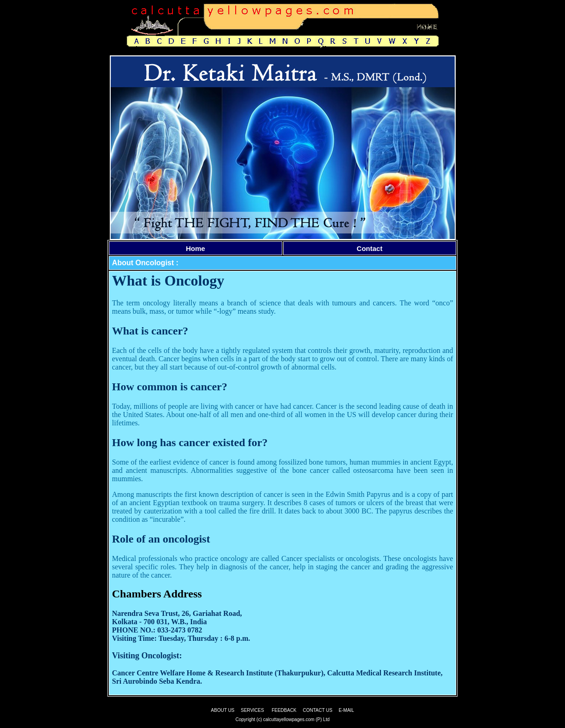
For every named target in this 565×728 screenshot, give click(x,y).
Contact (369, 248)
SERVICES (252, 710)
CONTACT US (318, 710)
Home (196, 248)
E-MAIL (346, 710)
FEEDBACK (284, 710)
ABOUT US (223, 710)
